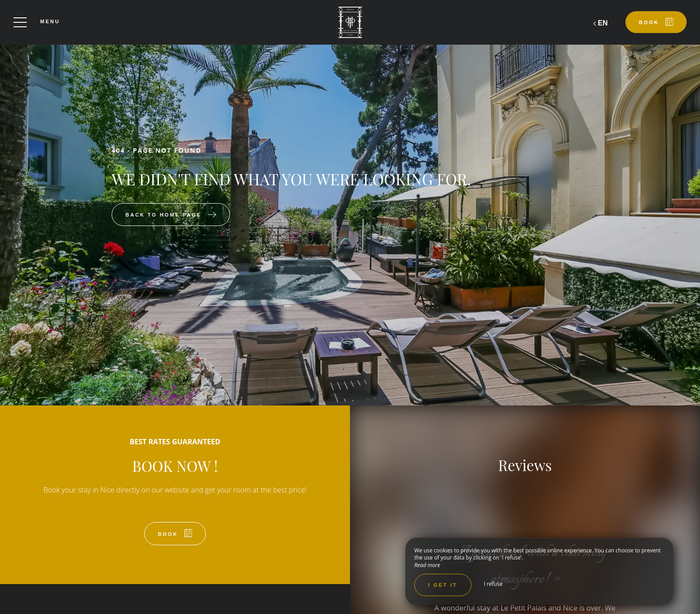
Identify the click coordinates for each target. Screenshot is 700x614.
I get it (443, 585)
